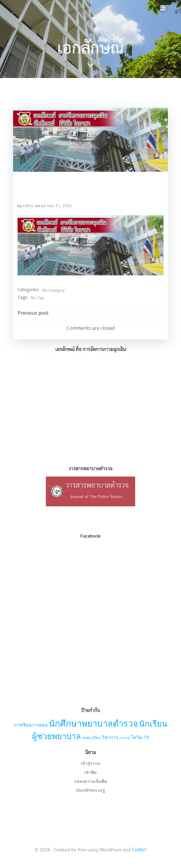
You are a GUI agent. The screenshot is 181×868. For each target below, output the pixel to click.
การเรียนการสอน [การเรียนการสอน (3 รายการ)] (31, 725)
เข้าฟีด (90, 772)
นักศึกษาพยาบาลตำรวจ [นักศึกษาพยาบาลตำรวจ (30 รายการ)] (93, 723)
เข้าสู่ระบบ (90, 763)
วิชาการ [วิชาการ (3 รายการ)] (110, 737)
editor (28, 206)
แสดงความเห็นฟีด (91, 781)
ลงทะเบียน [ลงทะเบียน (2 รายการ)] (91, 738)
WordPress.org (90, 790)
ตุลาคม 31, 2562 (56, 206)
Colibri (139, 850)
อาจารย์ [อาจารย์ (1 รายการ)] (124, 738)
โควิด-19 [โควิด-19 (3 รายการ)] (140, 737)
